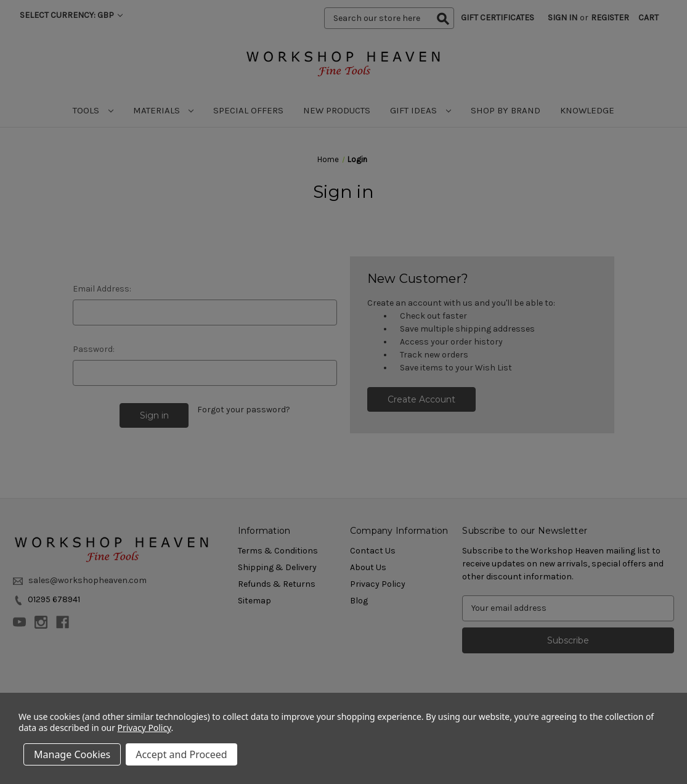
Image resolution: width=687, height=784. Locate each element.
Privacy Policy (144, 728)
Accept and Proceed (181, 754)
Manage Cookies (72, 754)
